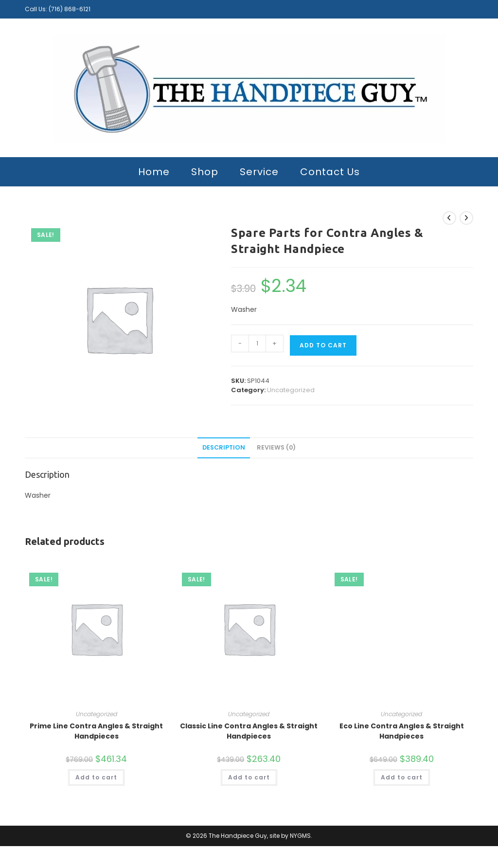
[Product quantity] (257, 344)
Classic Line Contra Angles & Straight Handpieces (249, 731)
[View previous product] (449, 218)
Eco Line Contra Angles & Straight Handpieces (402, 731)
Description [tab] (224, 447)
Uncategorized (291, 390)
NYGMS (300, 836)
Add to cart (323, 345)
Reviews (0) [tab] (276, 447)
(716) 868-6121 (70, 9)
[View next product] (466, 218)
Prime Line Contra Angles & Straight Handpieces (96, 731)
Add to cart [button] (96, 777)
